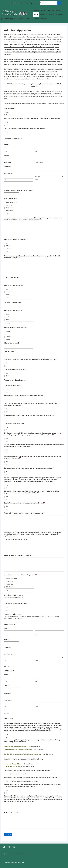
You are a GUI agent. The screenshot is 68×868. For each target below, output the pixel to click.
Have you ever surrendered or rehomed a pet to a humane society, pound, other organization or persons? (31, 404)
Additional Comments (11, 813)
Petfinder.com (10, 587)
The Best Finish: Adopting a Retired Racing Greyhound (23, 754)
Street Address (8, 173)
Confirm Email (39, 162)
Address (7, 167)
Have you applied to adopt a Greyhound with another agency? (25, 128)
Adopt (7, 112)
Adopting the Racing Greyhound (15, 747)
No (7, 125)
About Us (22, 3)
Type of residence (10, 199)
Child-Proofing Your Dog (12, 766)
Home (7, 289)
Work (7, 295)
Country (8, 249)
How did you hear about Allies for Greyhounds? (20, 575)
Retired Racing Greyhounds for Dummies (18, 749)
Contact (44, 19)
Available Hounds (40, 10)
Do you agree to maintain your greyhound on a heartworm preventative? (29, 468)
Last (36, 151)
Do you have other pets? (13, 386)
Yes (7, 122)
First (5, 151)
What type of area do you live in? (15, 239)
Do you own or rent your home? (15, 369)
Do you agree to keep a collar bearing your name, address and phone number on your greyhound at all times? (33, 457)
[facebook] (4, 847)
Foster (8, 115)
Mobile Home (9, 211)
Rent (7, 376)
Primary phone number (12, 277)
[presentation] (17, 807)
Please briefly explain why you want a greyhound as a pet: (24, 513)
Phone (7, 639)
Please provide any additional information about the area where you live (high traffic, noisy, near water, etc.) (32, 257)
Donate (37, 19)
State (36, 179)
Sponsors (59, 15)
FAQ (11, 3)
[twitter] (9, 847)
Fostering (44, 15)
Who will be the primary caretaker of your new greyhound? (24, 396)
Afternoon (9, 334)
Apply (36, 15)
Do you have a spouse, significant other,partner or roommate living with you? (31, 359)
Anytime (8, 339)
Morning (8, 331)
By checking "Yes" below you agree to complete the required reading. (28, 770)
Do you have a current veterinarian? (17, 604)
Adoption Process (54, 10)
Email (6, 156)
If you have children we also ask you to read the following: (24, 759)
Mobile (8, 292)
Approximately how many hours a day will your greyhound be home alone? (30, 415)
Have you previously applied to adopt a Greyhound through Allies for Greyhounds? (32, 118)
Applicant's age (10, 351)
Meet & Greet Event (11, 579)
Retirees (16, 3)
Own (7, 373)
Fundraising (29, 3)
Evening (8, 337)
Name (6, 144)
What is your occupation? (13, 343)
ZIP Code (7, 186)
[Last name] (49, 148)
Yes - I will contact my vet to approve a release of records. (22, 781)
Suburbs (8, 246)
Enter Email (7, 162)
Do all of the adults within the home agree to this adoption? (24, 503)
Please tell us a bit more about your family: (19, 555)
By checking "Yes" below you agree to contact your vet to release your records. (31, 778)
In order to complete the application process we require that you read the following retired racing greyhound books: (32, 741)
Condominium (10, 208)
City (5, 180)
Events (51, 15)
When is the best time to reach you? (16, 328)
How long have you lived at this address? (18, 190)
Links (35, 3)
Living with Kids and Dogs (13, 764)
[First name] (19, 148)
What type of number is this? (14, 285)
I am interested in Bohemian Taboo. (34, 545)
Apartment (9, 205)
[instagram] (14, 847)
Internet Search (10, 581)
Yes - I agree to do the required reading (17, 774)
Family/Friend (10, 584)
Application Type (10, 109)
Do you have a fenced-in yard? (15, 423)
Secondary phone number (13, 302)
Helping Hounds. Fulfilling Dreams (16, 18)
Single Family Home (11, 202)
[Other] (20, 214)
